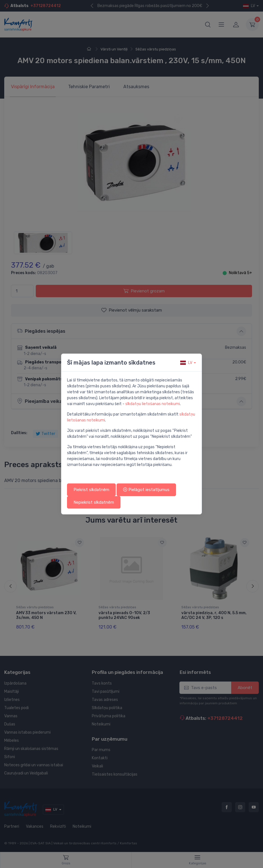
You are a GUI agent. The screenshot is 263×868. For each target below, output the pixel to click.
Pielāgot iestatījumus (146, 490)
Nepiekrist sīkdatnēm (94, 502)
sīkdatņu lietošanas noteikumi (153, 404)
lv (186, 363)
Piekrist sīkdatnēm (91, 490)
